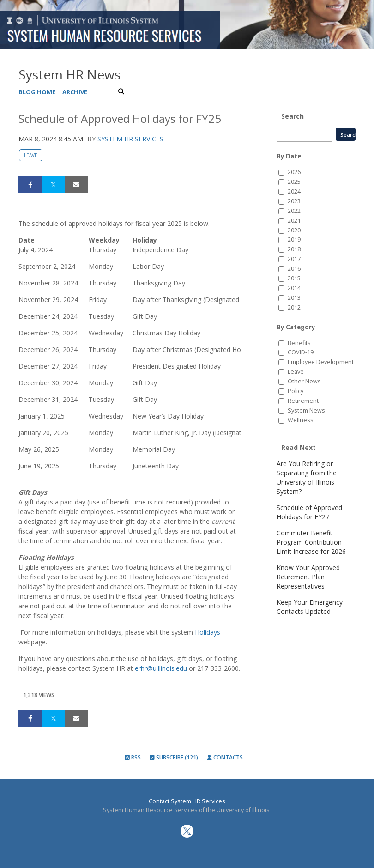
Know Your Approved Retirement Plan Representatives (308, 577)
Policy (296, 391)
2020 (294, 230)
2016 (294, 269)
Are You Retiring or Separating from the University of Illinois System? (307, 477)
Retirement (303, 401)
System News (306, 410)
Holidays (208, 632)
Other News (304, 381)
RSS (133, 757)
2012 (294, 307)
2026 (294, 172)
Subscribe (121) (174, 757)
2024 (294, 191)
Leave (31, 155)
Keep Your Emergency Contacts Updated (310, 607)
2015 (294, 278)
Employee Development (321, 362)
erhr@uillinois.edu (161, 668)
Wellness (301, 420)
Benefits (299, 343)
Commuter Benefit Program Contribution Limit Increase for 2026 (311, 542)
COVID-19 (301, 352)
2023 (294, 201)
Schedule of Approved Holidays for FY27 (309, 512)
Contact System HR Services (187, 801)
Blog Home (37, 92)
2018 (294, 249)
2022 (294, 211)
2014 (294, 288)
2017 (294, 259)
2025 (294, 182)
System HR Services (130, 139)
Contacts (225, 757)
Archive (75, 92)
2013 (294, 298)
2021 (294, 221)
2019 (294, 240)
